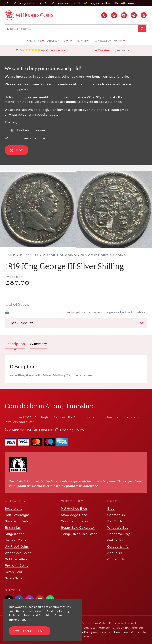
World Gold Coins (18, 553)
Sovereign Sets (17, 521)
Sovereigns (13, 508)
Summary (39, 344)
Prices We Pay (119, 534)
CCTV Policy (84, 632)
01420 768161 (20, 430)
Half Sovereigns (17, 515)
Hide (16, 150)
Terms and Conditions (114, 632)
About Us (115, 553)
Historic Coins (15, 540)
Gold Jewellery (16, 559)
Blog (111, 508)
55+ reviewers (55, 50)
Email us (46, 430)
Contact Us (116, 515)
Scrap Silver (14, 578)
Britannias (13, 527)
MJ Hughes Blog (74, 508)
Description (15, 344)
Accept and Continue (29, 631)
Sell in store (103, 50)
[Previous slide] (7, 209)
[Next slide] (145, 209)
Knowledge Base (74, 515)
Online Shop (117, 540)
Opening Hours (72, 430)
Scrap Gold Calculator (78, 527)
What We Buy (118, 527)
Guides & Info (118, 546)
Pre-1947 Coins (16, 565)
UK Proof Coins (17, 546)
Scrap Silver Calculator (79, 534)
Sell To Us (115, 521)
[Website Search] (142, 29)
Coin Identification (75, 521)
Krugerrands (14, 534)
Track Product (76, 323)
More (119, 41)
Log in (65, 312)
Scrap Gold (13, 572)
